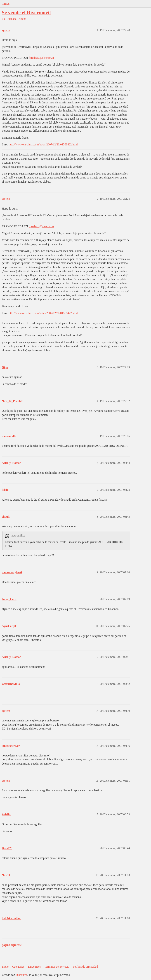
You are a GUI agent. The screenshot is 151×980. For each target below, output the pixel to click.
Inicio (5, 967)
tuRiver (6, 4)
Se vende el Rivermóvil (26, 12)
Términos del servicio (57, 967)
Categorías (18, 967)
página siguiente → (14, 945)
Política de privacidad (85, 967)
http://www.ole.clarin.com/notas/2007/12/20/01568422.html (43, 144)
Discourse (22, 975)
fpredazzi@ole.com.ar (41, 58)
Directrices (34, 967)
